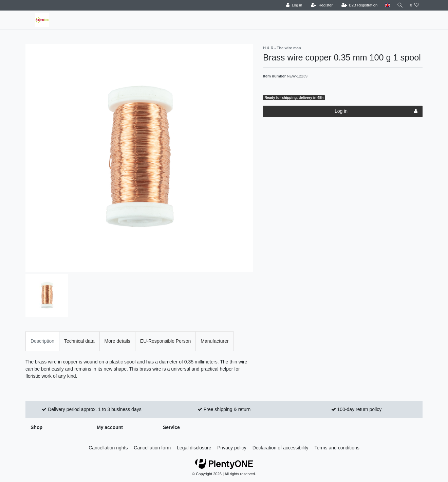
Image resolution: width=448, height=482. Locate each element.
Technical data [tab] (79, 341)
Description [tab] (42, 341)
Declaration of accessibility (281, 448)
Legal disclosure (194, 448)
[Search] (399, 5)
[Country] (386, 5)
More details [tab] (117, 341)
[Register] (321, 5)
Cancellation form (152, 448)
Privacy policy (232, 448)
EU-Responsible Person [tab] (165, 341)
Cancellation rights (108, 448)
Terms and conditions (337, 448)
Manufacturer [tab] (214, 341)
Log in (376, 111)
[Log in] (293, 5)
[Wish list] (415, 5)
